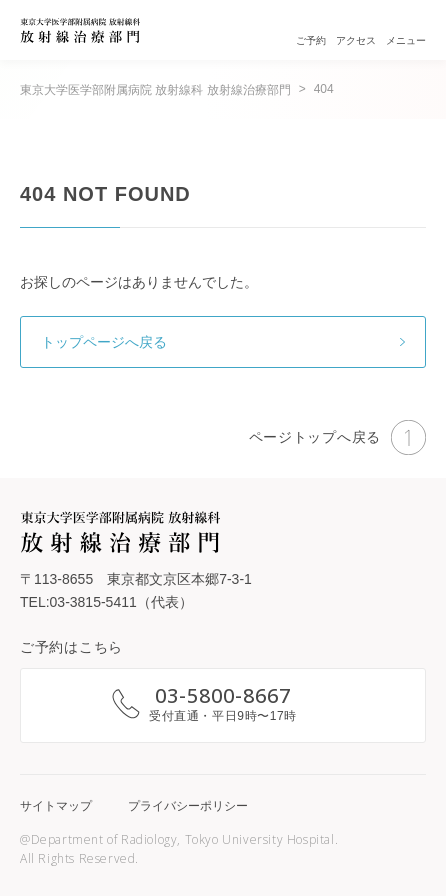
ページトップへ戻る (337, 437)
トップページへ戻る (104, 342)
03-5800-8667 (223, 695)
